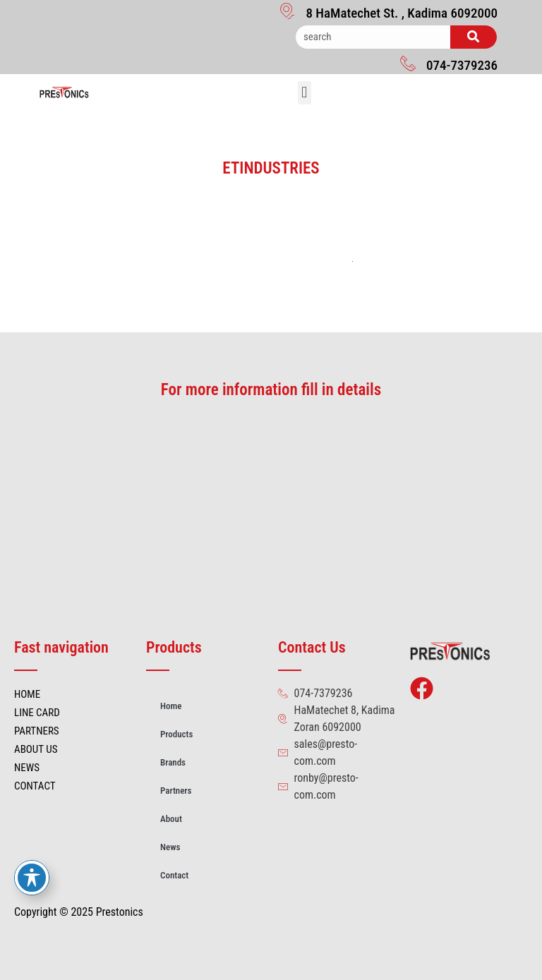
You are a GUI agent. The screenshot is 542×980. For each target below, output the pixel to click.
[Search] (474, 37)
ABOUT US (36, 749)
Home (171, 706)
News (170, 847)
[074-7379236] (408, 63)
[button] (305, 93)
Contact (174, 875)
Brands (173, 762)
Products (176, 734)
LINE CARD (37, 713)
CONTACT (35, 786)
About (171, 819)
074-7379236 (462, 65)
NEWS (27, 768)
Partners (176, 791)
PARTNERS (37, 731)
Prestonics (120, 912)
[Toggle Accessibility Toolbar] (32, 878)
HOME (27, 694)
